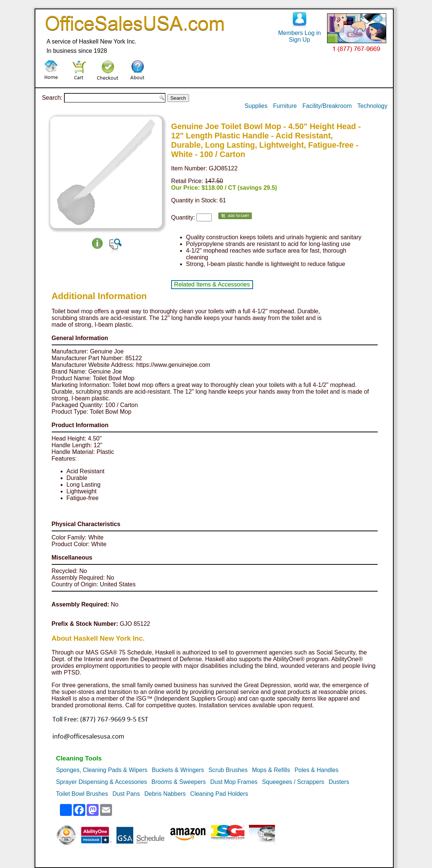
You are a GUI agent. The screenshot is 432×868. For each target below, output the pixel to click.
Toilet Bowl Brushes (82, 794)
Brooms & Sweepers (179, 782)
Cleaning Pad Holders (219, 794)
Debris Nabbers (165, 794)
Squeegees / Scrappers (293, 782)
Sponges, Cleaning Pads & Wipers (102, 770)
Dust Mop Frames (234, 782)
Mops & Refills (271, 770)
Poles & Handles (316, 770)
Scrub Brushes (228, 770)
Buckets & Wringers (178, 770)
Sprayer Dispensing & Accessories (102, 782)
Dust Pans (126, 794)
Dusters (339, 782)
